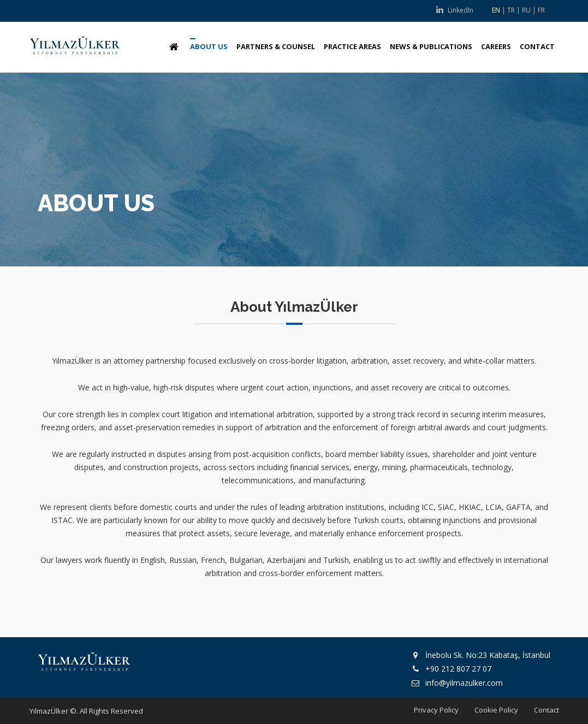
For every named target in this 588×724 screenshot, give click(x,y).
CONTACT (537, 46)
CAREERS (496, 46)
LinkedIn (455, 10)
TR (511, 10)
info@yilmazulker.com (464, 683)
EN (496, 10)
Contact (547, 710)
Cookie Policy (496, 710)
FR (541, 10)
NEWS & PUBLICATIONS (431, 46)
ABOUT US (209, 46)
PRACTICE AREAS (352, 46)
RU (526, 10)
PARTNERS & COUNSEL (276, 46)
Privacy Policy (436, 710)
